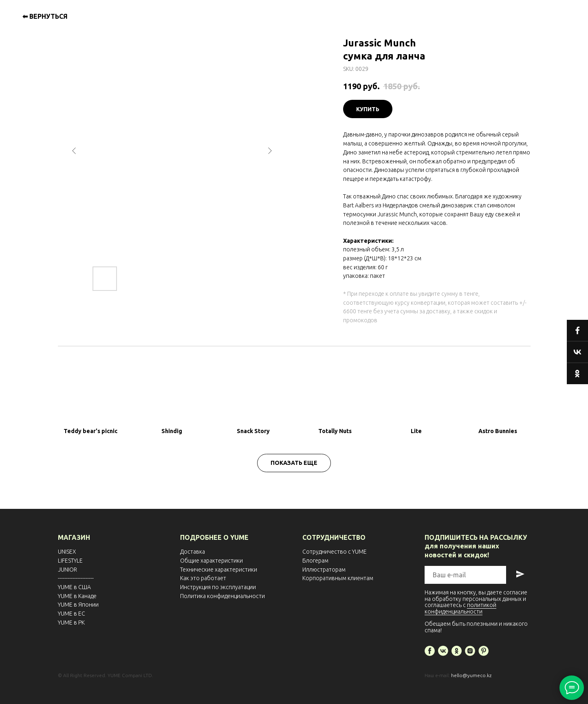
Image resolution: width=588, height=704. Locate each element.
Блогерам (315, 561)
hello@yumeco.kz (471, 675)
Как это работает (203, 578)
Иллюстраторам (324, 570)
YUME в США (74, 587)
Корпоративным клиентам (338, 578)
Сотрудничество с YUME (335, 552)
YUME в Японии (78, 605)
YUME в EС (72, 614)
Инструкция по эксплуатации (218, 587)
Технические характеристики (219, 570)
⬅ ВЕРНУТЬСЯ (45, 16)
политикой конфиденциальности (460, 608)
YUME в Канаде (77, 596)
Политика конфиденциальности (222, 596)
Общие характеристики (211, 561)
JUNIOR (67, 570)
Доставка (193, 552)
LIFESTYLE (70, 561)
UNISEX (67, 552)
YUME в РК (71, 623)
